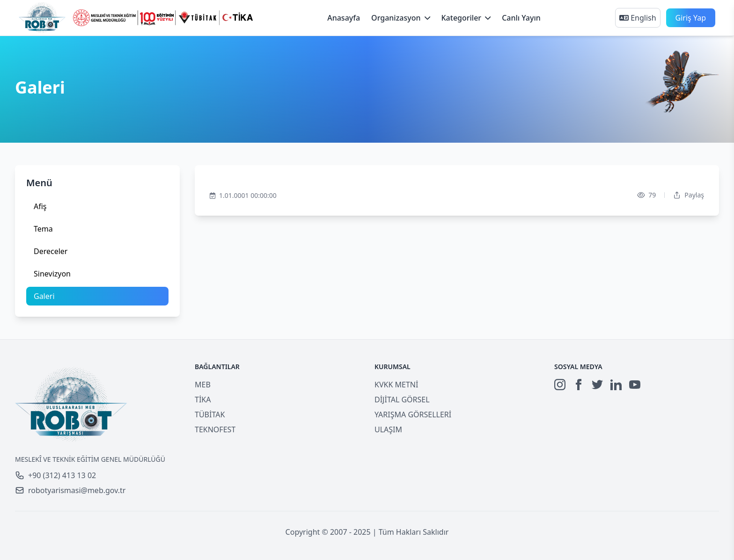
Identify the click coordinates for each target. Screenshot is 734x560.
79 (646, 195)
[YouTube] (635, 385)
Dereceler (51, 251)
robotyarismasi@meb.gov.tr (70, 490)
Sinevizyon (52, 274)
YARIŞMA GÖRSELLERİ (413, 415)
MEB (203, 385)
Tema (43, 229)
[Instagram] (560, 385)
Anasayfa (344, 18)
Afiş (40, 206)
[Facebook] (579, 385)
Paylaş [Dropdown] (689, 195)
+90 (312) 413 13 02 (55, 475)
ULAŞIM (388, 429)
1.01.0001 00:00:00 (243, 196)
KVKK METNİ (396, 385)
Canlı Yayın (521, 18)
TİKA (203, 400)
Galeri (44, 296)
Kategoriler (466, 18)
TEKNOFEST (215, 429)
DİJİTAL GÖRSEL (402, 400)
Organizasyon (400, 18)
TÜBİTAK (210, 415)
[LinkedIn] (616, 385)
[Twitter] (597, 385)
